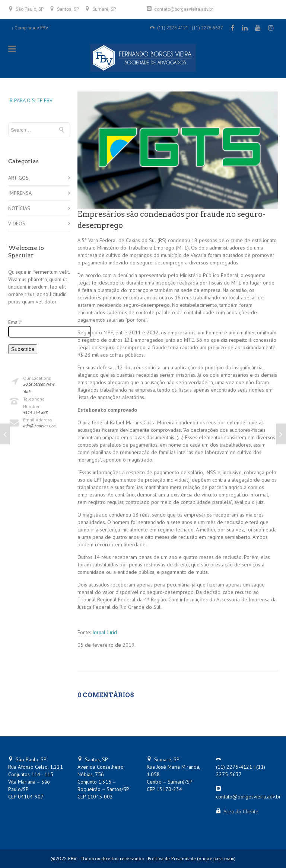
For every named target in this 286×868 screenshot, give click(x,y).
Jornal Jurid (105, 632)
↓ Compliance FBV (30, 28)
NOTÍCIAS (19, 208)
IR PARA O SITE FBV (30, 100)
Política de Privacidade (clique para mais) (192, 859)
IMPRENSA (20, 193)
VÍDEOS (17, 224)
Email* (39, 328)
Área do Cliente (241, 811)
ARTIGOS (18, 178)
